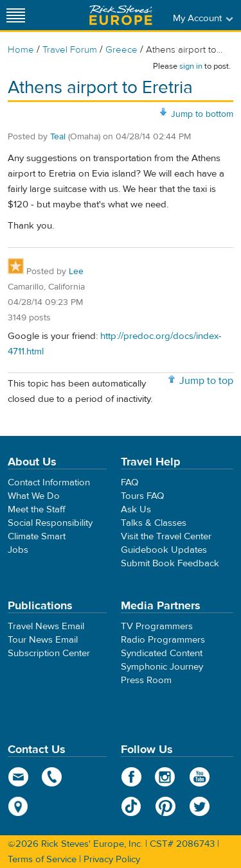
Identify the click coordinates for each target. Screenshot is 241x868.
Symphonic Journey (162, 667)
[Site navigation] (16, 15)
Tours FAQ (142, 496)
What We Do (34, 496)
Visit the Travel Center (166, 536)
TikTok (131, 806)
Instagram (165, 777)
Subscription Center (49, 653)
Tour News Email (43, 640)
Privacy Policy (112, 859)
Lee (76, 272)
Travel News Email (46, 626)
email (18, 777)
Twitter (200, 806)
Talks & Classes (154, 523)
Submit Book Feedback (170, 563)
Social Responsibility (50, 523)
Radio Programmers (163, 640)
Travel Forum (70, 50)
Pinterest (165, 806)
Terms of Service (42, 859)
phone (52, 777)
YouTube (200, 777)
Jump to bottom (202, 114)
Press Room (146, 680)
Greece (121, 50)
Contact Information (49, 482)
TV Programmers (157, 626)
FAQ (129, 482)
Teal (58, 137)
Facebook (131, 777)
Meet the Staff (37, 509)
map (18, 806)
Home (21, 50)
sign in (191, 66)
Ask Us (136, 509)
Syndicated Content (162, 653)
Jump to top (206, 381)
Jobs (18, 550)
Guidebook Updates (164, 550)
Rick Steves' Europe (121, 15)
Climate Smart (37, 536)
